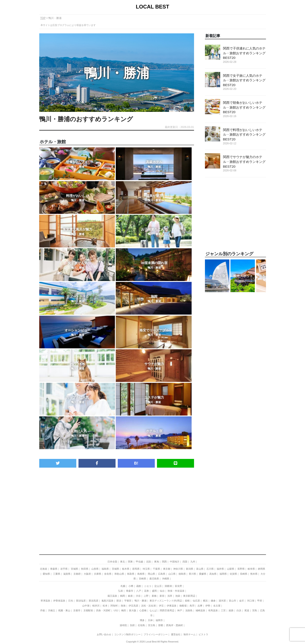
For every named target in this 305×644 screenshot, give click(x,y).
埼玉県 (146, 569)
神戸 (180, 610)
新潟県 (190, 569)
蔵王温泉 (112, 596)
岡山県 (151, 574)
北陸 (148, 562)
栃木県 (126, 569)
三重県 (57, 574)
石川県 (210, 569)
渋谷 (138, 596)
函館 (139, 586)
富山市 (233, 601)
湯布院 (123, 625)
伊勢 (208, 606)
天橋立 (52, 610)
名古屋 (217, 606)
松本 (105, 606)
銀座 (130, 596)
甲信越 (139, 562)
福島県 (105, 569)
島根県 (141, 574)
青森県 (54, 569)
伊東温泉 (172, 606)
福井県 (220, 569)
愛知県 (46, 574)
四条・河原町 (103, 610)
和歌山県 (119, 574)
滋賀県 (67, 574)
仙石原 (196, 601)
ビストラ (203, 634)
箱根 (187, 601)
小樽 (131, 586)
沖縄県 (166, 579)
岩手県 (64, 569)
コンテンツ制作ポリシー (127, 634)
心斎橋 (143, 610)
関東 (130, 562)
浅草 (170, 596)
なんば (153, 610)
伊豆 (161, 606)
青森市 (130, 591)
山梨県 (231, 569)
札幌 (123, 586)
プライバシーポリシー (156, 634)
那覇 (161, 625)
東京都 (167, 569)
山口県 (172, 574)
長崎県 (244, 574)
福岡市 (159, 620)
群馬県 (136, 569)
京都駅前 (88, 610)
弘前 (121, 591)
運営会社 (176, 634)
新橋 (154, 596)
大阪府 (87, 574)
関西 (164, 562)
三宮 (223, 610)
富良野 (178, 586)
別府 (132, 625)
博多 (142, 620)
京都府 (77, 574)
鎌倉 (213, 601)
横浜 (205, 601)
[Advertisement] (117, 505)
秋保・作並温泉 (176, 591)
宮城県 (74, 569)
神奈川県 (178, 569)
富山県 (200, 569)
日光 (71, 601)
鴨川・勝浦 (141, 601)
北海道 (43, 569)
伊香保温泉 (59, 601)
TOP (43, 18)
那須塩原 (81, 601)
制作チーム (190, 634)
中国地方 (175, 562)
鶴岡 (123, 596)
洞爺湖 (168, 586)
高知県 (213, 574)
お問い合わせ (104, 634)
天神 (150, 620)
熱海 (123, 606)
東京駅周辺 (189, 596)
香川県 (192, 574)
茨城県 (115, 569)
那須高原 (94, 601)
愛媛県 (203, 574)
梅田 (124, 610)
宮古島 (152, 625)
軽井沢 (96, 606)
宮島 (255, 610)
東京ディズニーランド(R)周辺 (166, 601)
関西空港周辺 (167, 610)
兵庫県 (98, 574)
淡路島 (189, 610)
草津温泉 (45, 601)
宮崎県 (142, 579)
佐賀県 (233, 574)
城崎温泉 (200, 610)
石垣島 (141, 625)
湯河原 (222, 601)
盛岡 (154, 591)
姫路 (231, 610)
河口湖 (251, 601)
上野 (146, 596)
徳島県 (182, 574)
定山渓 (158, 586)
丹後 (43, 610)
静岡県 (262, 569)
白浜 (239, 610)
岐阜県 (251, 569)
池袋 (178, 596)
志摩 (200, 606)
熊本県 (254, 574)
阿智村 (114, 606)
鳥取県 (131, 574)
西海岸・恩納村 (175, 625)
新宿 (162, 596)
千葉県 (156, 569)
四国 (185, 562)
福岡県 (223, 574)
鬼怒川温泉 (107, 601)
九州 (193, 562)
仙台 (162, 591)
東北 (123, 562)
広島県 (162, 574)
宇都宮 (128, 601)
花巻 (147, 591)
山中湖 (86, 606)
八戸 (139, 591)
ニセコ (148, 586)
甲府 (260, 601)
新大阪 (133, 610)
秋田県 (85, 569)
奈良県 (108, 574)
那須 (119, 601)
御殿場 (183, 606)
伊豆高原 (133, 606)
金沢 (242, 601)
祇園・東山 (64, 610)
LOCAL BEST (152, 7)
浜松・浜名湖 (148, 606)
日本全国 (112, 562)
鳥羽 (192, 606)
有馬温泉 (213, 610)
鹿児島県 (154, 579)
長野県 (241, 569)
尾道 (247, 610)
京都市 (77, 610)
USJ (116, 610)
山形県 (95, 569)
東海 (157, 562)
